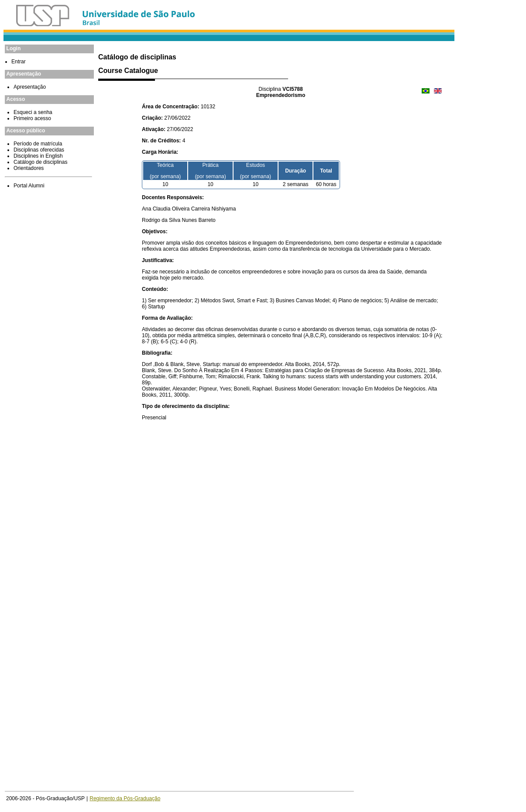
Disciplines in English (38, 156)
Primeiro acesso (32, 118)
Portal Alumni (29, 186)
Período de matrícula (38, 144)
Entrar (19, 62)
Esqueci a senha (33, 112)
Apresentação (30, 87)
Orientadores (29, 168)
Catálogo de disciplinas (40, 162)
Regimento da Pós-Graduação (125, 798)
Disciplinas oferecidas (39, 150)
